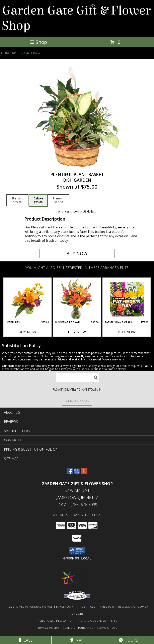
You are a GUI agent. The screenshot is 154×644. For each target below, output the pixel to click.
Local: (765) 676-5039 (77, 505)
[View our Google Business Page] (77, 473)
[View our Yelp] (84, 473)
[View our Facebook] (70, 473)
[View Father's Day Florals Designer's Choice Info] (127, 299)
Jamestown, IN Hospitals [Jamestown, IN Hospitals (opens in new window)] (76, 607)
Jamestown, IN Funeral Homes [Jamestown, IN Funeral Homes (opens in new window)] (29, 607)
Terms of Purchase (78, 628)
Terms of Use (107, 628)
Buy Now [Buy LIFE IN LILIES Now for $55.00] (27, 332)
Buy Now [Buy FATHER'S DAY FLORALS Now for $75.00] (127, 332)
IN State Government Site (97, 621)
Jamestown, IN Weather (55, 621)
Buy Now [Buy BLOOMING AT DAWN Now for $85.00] (77, 332)
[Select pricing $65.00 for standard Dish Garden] (17, 200)
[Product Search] (78, 377)
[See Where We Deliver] (77, 401)
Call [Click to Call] (26, 640)
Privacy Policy (48, 628)
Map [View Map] (77, 640)
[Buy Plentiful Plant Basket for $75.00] (77, 254)
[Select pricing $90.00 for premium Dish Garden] (59, 200)
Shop (38, 42)
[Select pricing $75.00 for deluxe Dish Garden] (38, 200)
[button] (77, 551)
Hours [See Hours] (128, 640)
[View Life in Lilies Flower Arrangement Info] (27, 299)
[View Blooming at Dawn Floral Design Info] (77, 299)
